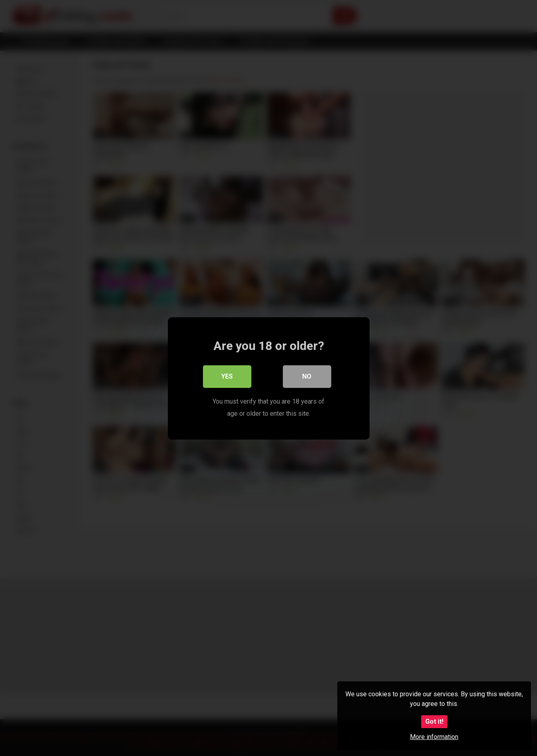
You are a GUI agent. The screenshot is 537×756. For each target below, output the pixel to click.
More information (434, 737)
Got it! (434, 721)
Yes (227, 376)
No (307, 376)
